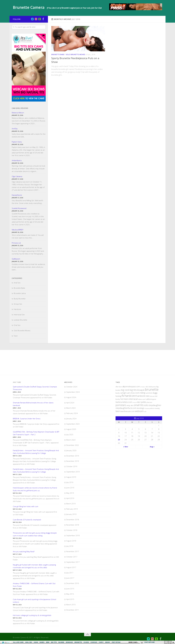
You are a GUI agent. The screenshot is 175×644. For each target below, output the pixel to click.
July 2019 (70, 482)
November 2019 (73, 461)
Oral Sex (17, 325)
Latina (148, 399)
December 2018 (73, 520)
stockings (140, 408)
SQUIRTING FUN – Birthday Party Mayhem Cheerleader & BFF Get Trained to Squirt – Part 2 (36, 433)
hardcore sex (143, 396)
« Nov (126, 447)
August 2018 (71, 541)
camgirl (123, 393)
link (173, 609)
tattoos (152, 408)
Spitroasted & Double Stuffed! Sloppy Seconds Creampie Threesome (35, 388)
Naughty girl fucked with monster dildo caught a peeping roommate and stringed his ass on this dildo (34, 566)
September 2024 (73, 392)
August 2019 (71, 477)
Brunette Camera (32, 8)
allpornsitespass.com (131, 387)
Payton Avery (17, 142)
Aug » (152, 447)
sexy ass (130, 405)
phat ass (149, 402)
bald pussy (152, 387)
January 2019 (71, 514)
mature (135, 402)
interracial (133, 399)
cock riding (140, 393)
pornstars (121, 405)
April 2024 (70, 403)
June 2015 (70, 589)
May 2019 (70, 493)
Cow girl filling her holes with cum (26, 506)
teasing (157, 408)
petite (143, 402)
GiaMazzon (16, 259)
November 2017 (73, 551)
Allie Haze (119, 387)
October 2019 (72, 466)
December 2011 (73, 610)
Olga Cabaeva (17, 176)
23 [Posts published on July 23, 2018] (119, 440)
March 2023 (71, 440)
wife (145, 412)
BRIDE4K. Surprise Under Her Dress (27, 419)
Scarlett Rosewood (19, 208)
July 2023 (70, 434)
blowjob (141, 390)
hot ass (152, 396)
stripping (147, 408)
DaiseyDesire (17, 195)
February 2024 (72, 413)
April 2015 (70, 599)
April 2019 (70, 498)
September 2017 (73, 562)
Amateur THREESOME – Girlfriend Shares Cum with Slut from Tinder (34, 585)
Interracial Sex (19, 315)
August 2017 (71, 567)
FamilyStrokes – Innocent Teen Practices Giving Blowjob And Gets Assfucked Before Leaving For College (36, 452)
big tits (133, 390)
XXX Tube (17, 382)
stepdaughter (155, 405)
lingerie (154, 399)
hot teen (124, 399)
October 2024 (72, 387)
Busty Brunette (20, 299)
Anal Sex (17, 283)
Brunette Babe (58, 54)
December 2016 (73, 583)
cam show (131, 393)
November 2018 (73, 525)
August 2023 (71, 429)
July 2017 (70, 573)
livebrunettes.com (124, 402)
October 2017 (72, 557)
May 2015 (70, 594)
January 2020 (71, 450)
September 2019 (73, 472)
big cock (125, 390)
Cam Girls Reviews (20, 108)
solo (146, 405)
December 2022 (73, 445)
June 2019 (70, 488)
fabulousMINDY (18, 230)
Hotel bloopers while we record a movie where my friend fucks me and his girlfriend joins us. (35, 489)
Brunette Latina (20, 293)
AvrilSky (15, 129)
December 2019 (73, 456)
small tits (139, 405)
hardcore (130, 396)
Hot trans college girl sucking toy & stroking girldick (32, 615)
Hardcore (17, 309)
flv (123, 396)
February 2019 (72, 509)
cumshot (149, 393)
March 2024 (71, 408)
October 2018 (72, 530)
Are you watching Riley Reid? (24, 552)
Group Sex (18, 304)
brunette (152, 389)
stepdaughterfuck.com (126, 408)
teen (118, 411)
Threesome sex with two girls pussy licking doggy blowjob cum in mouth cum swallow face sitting (35, 534)
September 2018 (73, 535)
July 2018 (70, 546)
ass (147, 387)
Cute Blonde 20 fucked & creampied (27, 520)
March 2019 (71, 504)
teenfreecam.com (127, 411)
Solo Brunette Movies (76, 54)
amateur (143, 387)
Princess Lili (16, 243)
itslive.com (142, 399)
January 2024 (71, 419)
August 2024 (71, 397)
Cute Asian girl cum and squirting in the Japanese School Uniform (34, 601)
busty (118, 393)
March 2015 (71, 605)
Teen (16, 336)
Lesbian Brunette (20, 320)
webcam (139, 411)
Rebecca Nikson (18, 113)
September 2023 (73, 424)
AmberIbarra (17, 160)
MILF (139, 402)
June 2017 (70, 578)
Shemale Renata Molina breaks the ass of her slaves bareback (33, 404)
